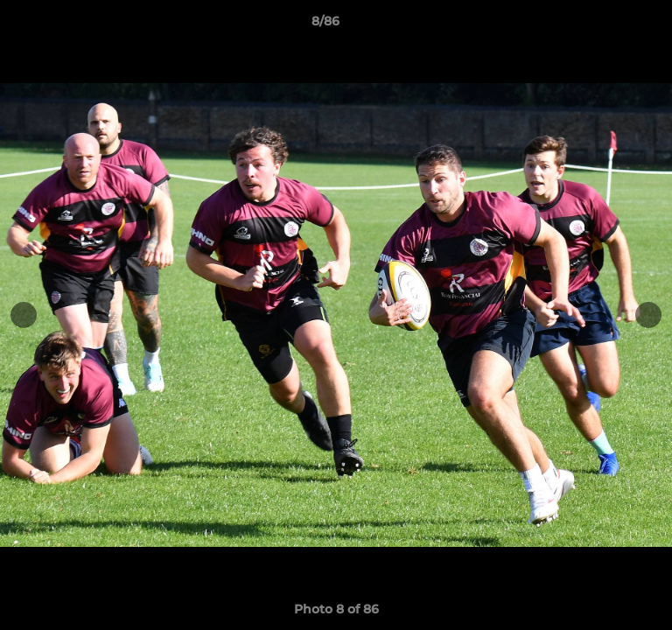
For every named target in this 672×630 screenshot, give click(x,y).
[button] (609, 25)
